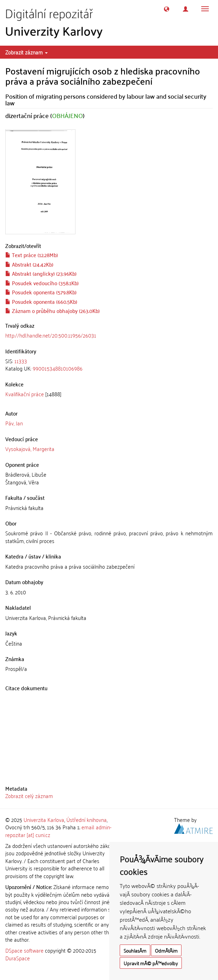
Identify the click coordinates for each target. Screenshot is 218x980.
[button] (167, 9)
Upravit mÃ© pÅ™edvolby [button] (151, 963)
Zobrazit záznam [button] (27, 52)
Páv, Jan (14, 423)
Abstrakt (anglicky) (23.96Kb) (41, 273)
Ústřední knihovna (87, 819)
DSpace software (24, 950)
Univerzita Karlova (44, 819)
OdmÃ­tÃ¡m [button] (166, 950)
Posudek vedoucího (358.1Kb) (42, 283)
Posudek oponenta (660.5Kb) (41, 301)
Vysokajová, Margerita (30, 449)
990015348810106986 (58, 368)
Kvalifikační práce (25, 394)
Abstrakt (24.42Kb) (29, 264)
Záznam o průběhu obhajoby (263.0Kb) (52, 311)
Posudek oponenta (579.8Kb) (41, 292)
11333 (21, 361)
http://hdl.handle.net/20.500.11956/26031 (51, 335)
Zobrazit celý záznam (29, 796)
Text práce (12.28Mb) (32, 255)
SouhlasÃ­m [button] (135, 950)
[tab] (109, 365)
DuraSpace (18, 958)
